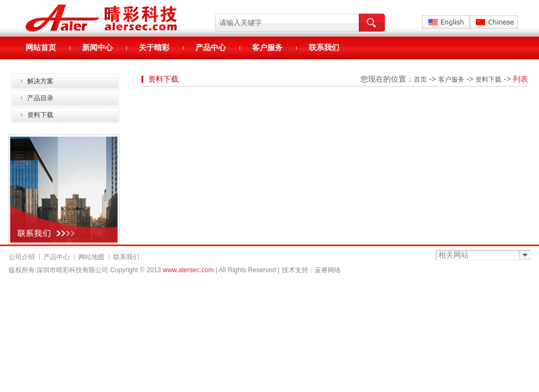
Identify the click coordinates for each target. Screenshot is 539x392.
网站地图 (91, 257)
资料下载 (40, 115)
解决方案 (40, 81)
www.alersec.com (188, 270)
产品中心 (211, 48)
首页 (420, 79)
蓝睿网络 (328, 270)
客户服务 (267, 48)
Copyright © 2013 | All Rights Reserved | (195, 270)
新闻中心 (97, 48)
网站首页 (41, 48)
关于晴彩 (154, 48)
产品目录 (40, 98)
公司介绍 (22, 257)
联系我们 (324, 48)
